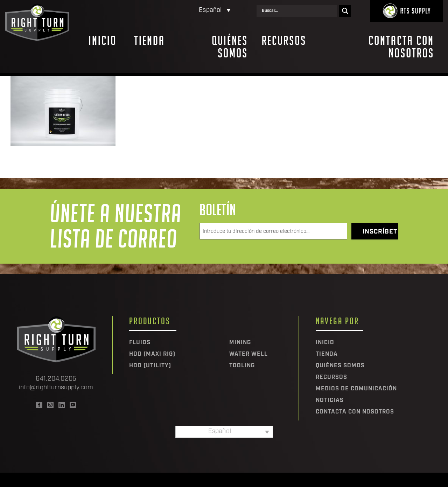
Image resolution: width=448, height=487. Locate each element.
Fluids (140, 343)
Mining (240, 343)
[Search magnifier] (345, 11)
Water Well (248, 354)
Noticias (330, 401)
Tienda (149, 41)
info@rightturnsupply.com (56, 388)
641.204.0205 (56, 379)
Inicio (103, 41)
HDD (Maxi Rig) (152, 354)
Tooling (242, 366)
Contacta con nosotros (401, 47)
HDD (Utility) (150, 366)
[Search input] (299, 11)
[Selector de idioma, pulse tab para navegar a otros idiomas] (185, 11)
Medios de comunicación (356, 389)
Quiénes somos (230, 47)
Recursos (284, 41)
